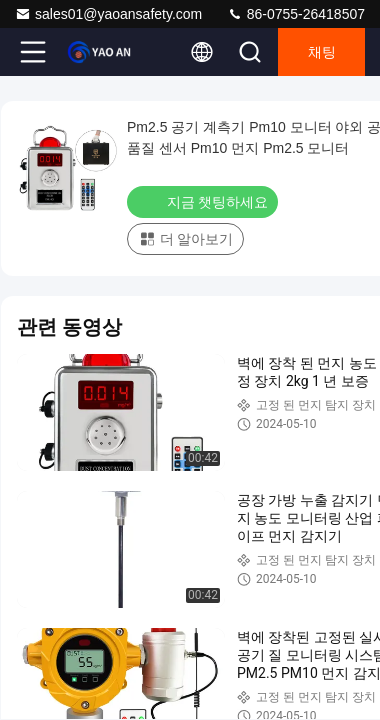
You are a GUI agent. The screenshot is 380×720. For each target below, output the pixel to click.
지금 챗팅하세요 (204, 201)
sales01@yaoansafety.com (108, 14)
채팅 (322, 52)
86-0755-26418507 (296, 14)
